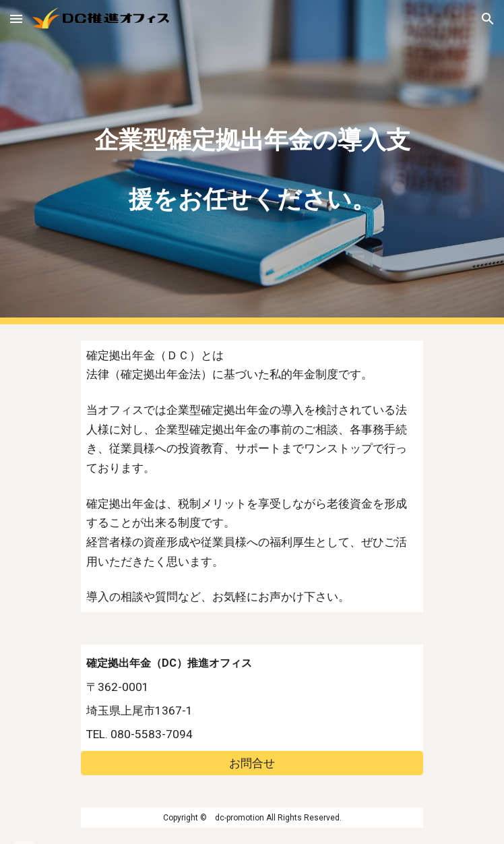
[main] (252, 162)
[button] (16, 19)
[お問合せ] (252, 763)
